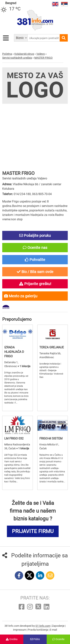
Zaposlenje (58, 626)
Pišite (35, 639)
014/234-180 (22, 194)
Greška (12, 639)
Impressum (20, 630)
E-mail (53, 630)
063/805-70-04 (42, 194)
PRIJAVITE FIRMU (33, 531)
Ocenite (58, 639)
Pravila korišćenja (38, 630)
